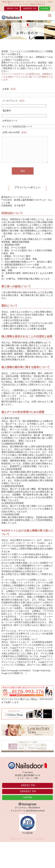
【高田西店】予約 (29, 8)
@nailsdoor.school (35, 811)
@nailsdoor (34, 807)
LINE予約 (45, 8)
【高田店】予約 (12, 8)
